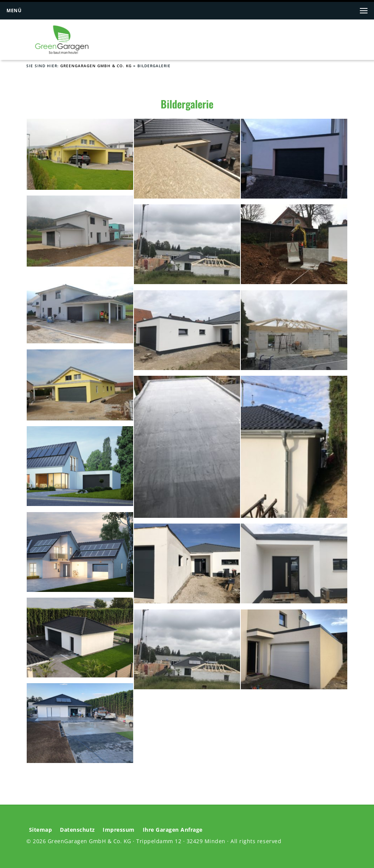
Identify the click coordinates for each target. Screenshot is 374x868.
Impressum (119, 830)
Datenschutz (77, 830)
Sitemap (41, 830)
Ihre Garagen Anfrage (173, 830)
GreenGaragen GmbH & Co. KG (96, 66)
